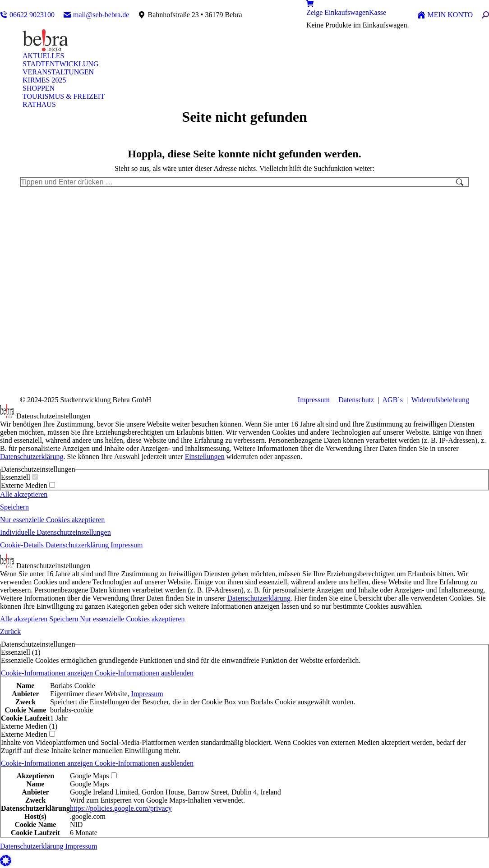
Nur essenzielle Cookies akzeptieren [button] (52, 520)
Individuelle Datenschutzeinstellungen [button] (55, 532)
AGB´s (392, 400)
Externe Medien (28, 485)
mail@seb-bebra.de (96, 15)
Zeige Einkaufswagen (338, 12)
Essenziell (19, 477)
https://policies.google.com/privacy (121, 808)
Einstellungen (205, 457)
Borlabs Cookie (73, 686)
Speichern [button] (14, 507)
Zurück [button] (10, 631)
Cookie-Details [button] (23, 545)
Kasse (378, 12)
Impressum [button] (127, 545)
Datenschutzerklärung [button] (78, 545)
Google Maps (90, 784)
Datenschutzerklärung (32, 457)
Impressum (314, 400)
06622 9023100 (27, 15)
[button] (97, 673)
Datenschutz (356, 400)
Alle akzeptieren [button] (24, 494)
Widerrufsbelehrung (440, 400)
